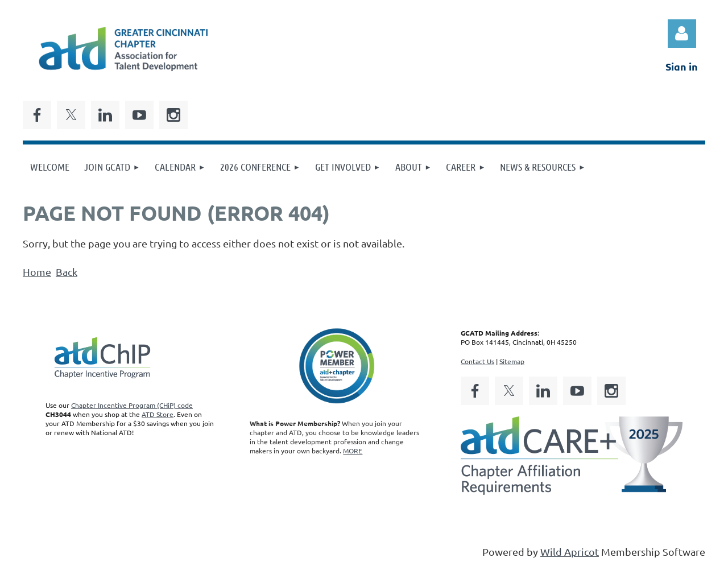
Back (67, 272)
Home (37, 272)
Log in (682, 34)
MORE (353, 451)
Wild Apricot (570, 551)
